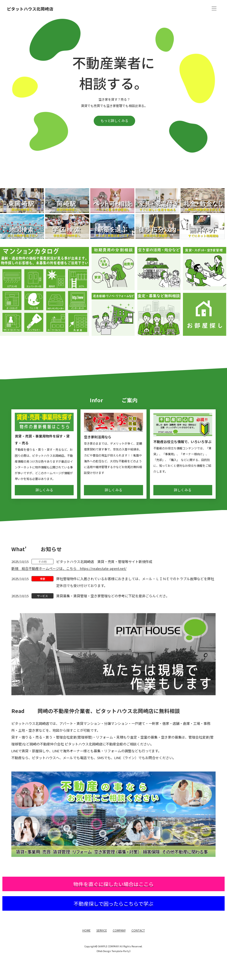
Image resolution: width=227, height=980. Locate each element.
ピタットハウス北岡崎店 (30, 9)
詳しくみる (44, 490)
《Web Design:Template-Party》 (113, 951)
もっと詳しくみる (114, 121)
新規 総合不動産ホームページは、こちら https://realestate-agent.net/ (69, 568)
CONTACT (138, 930)
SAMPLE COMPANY (108, 946)
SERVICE (102, 930)
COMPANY (119, 930)
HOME (86, 930)
